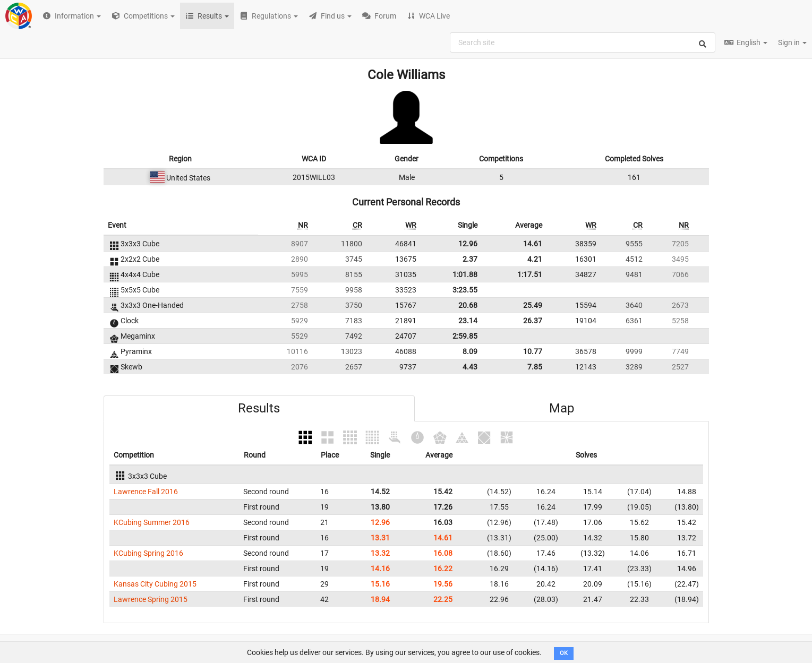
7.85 (535, 367)
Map (562, 408)
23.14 (468, 321)
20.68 (468, 305)
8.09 (470, 351)
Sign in (792, 42)
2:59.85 (465, 336)
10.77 (533, 351)
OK (564, 653)
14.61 (533, 244)
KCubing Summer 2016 (152, 522)
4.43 (470, 367)
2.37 (470, 259)
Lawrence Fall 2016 (146, 492)
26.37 (533, 321)
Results (259, 408)
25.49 (533, 305)
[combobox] (583, 42)
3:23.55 (465, 290)
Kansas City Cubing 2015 (155, 584)
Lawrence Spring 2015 (151, 599)
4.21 (535, 259)
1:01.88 (465, 274)
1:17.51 (530, 274)
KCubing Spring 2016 (148, 553)
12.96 (468, 244)
